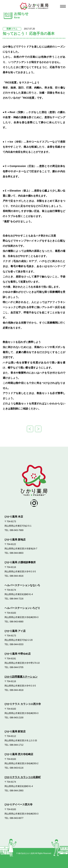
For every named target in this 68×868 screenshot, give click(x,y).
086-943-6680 (17, 622)
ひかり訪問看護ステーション (21, 677)
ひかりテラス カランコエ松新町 (23, 777)
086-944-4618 (17, 690)
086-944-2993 (17, 791)
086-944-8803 (17, 553)
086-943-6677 (17, 818)
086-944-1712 (17, 745)
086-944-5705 (17, 667)
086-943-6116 (17, 768)
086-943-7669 (17, 530)
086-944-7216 (17, 599)
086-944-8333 (17, 644)
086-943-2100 (17, 718)
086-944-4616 (17, 576)
